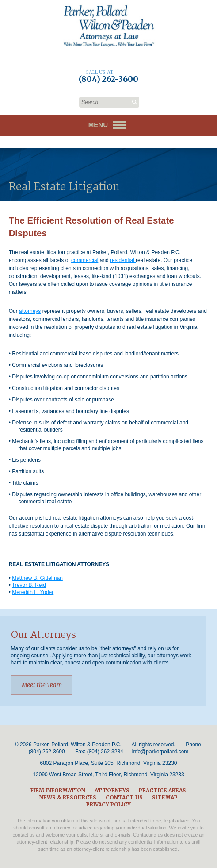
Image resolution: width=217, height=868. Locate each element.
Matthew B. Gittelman (37, 578)
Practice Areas (162, 790)
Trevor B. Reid (29, 585)
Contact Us (124, 797)
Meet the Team (42, 685)
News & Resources (68, 797)
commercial (85, 260)
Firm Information (58, 790)
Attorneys (112, 790)
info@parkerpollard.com (160, 752)
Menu (108, 125)
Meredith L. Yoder (33, 592)
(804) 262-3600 (47, 752)
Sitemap (165, 797)
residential (123, 260)
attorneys (30, 311)
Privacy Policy (108, 804)
